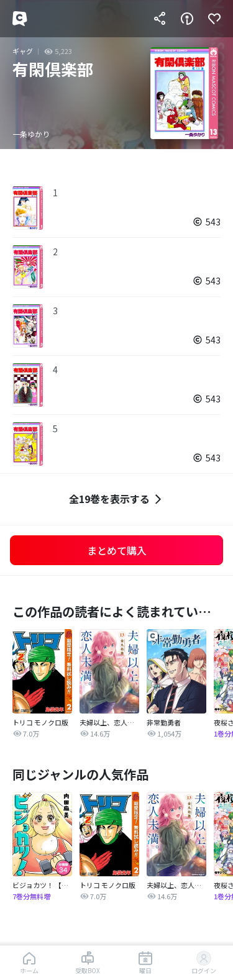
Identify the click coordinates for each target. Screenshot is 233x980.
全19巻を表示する (117, 499)
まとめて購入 (117, 550)
